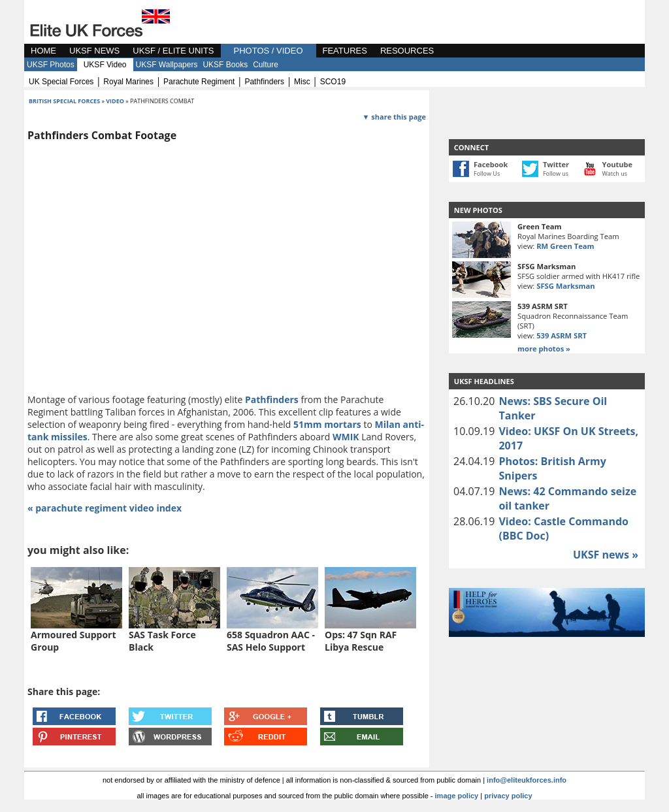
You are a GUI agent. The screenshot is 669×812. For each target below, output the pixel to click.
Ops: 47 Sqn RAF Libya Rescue (361, 641)
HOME (43, 51)
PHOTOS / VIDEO (269, 51)
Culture (266, 65)
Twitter (556, 164)
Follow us (556, 173)
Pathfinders (272, 399)
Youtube (617, 164)
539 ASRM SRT (562, 335)
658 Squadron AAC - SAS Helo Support (271, 641)
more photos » (544, 349)
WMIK (346, 437)
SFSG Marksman (565, 286)
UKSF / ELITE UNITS (173, 51)
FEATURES (345, 51)
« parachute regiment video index (105, 508)
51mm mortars (327, 424)
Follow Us (487, 173)
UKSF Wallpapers (167, 65)
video (115, 101)
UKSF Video (105, 65)
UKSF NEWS (94, 51)
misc (302, 82)
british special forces (64, 101)
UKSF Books (225, 65)
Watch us (615, 173)
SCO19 (333, 82)
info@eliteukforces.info (527, 780)
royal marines (128, 82)
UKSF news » (606, 555)
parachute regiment (199, 82)
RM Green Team (565, 246)
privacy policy (508, 796)
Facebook (491, 164)
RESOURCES (407, 51)
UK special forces (61, 82)
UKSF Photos (51, 65)
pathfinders (264, 82)
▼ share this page (394, 117)
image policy (457, 796)
